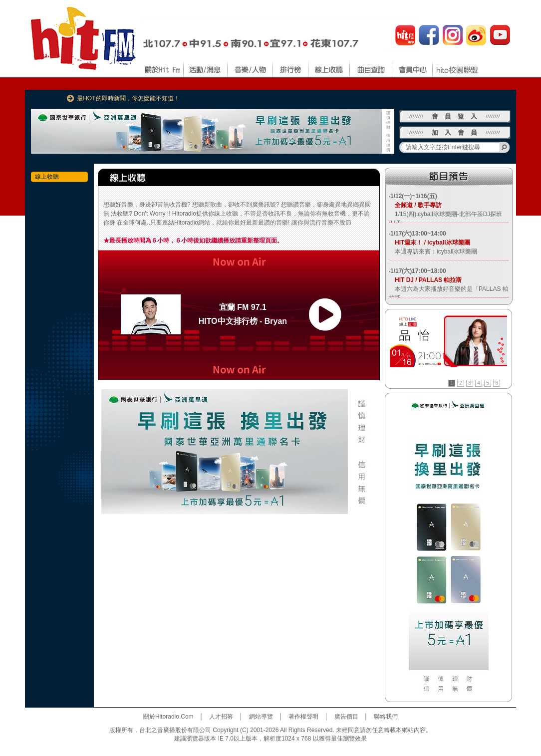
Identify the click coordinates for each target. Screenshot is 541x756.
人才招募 (221, 717)
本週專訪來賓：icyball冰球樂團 (433, 252)
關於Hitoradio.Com (168, 717)
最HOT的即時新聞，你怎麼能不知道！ (128, 98)
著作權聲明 (303, 717)
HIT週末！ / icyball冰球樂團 (429, 243)
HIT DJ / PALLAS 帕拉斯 (425, 280)
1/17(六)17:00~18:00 (418, 271)
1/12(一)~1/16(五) (414, 196)
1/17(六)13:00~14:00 (418, 234)
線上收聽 (47, 177)
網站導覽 (261, 717)
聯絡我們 (386, 717)
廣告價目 (346, 717)
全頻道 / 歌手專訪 (415, 205)
